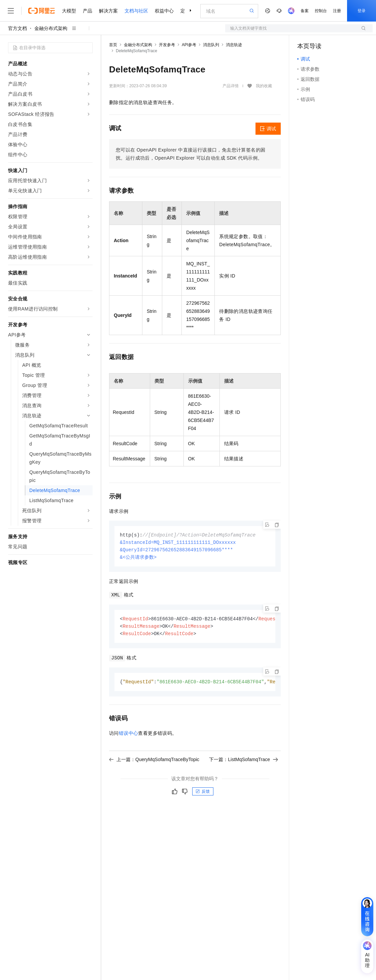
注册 (337, 11)
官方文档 (18, 28)
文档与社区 (136, 11)
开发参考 (167, 45)
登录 (362, 11)
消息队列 (211, 45)
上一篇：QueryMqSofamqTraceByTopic (154, 762)
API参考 (189, 45)
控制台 (321, 11)
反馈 (203, 794)
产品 (88, 11)
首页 (113, 45)
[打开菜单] (11, 11)
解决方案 (108, 11)
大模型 (69, 11)
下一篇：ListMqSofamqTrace (244, 762)
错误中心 (129, 736)
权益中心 (164, 11)
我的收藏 (264, 86)
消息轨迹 (234, 45)
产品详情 (231, 86)
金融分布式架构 (51, 28)
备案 (305, 11)
